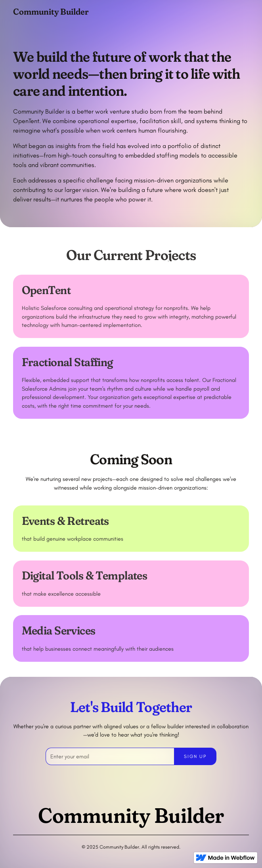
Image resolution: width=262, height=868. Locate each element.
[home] (51, 11)
